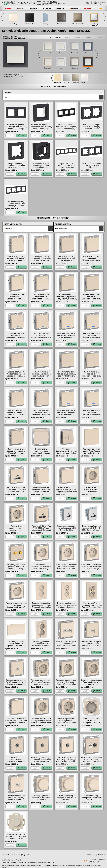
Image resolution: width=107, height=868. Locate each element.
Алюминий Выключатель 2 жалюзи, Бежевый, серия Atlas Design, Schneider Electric (66, 453)
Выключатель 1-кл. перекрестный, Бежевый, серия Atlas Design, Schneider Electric (16, 299)
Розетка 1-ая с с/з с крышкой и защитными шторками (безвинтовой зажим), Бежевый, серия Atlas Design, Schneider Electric (66, 492)
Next (105, 18)
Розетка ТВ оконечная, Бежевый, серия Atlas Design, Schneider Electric (41, 760)
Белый (61, 53)
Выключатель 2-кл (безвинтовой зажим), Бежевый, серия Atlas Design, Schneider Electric (16, 376)
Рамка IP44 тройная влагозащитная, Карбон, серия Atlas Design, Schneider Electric (66, 128)
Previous (2, 18)
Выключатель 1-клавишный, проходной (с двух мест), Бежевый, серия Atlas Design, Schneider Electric (66, 299)
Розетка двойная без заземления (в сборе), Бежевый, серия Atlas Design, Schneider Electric (41, 607)
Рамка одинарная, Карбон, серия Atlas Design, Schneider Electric (16, 166)
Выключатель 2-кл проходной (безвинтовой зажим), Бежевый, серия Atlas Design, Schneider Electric (91, 377)
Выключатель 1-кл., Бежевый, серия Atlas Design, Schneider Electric (41, 259)
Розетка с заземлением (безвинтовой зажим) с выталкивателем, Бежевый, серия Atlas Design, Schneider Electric (41, 685)
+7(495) (26, 3)
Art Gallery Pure (29, 24)
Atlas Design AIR (78, 24)
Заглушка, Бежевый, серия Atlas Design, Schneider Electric (91, 451)
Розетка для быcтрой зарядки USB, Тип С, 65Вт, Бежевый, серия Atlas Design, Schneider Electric (91, 530)
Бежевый (48, 53)
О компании (90, 855)
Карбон (88, 68)
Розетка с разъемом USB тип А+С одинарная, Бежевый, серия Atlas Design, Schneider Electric (92, 723)
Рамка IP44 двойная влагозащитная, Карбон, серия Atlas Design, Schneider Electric (16, 128)
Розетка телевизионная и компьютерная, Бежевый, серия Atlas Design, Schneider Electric (91, 761)
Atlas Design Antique (94, 25)
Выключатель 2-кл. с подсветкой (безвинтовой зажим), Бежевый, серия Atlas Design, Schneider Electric (91, 415)
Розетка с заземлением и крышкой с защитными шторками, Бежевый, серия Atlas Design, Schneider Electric (16, 723)
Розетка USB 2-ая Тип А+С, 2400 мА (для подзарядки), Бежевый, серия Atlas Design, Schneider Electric (41, 530)
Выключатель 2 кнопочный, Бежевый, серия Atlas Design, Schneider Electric (41, 375)
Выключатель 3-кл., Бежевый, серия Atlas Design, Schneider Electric (16, 452)
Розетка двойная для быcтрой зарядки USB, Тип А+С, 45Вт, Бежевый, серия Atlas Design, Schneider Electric (66, 531)
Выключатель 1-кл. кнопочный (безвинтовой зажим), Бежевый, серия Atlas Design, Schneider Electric (91, 261)
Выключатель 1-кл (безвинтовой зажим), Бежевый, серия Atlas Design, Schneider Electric (16, 260)
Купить (21, 135)
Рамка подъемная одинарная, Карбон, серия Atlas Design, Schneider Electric (41, 166)
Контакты (54, 2)
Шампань (75, 68)
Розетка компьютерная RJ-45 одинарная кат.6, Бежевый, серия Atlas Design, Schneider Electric (16, 684)
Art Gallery (13, 24)
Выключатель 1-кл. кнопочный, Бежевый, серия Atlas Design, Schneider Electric (66, 259)
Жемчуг (61, 68)
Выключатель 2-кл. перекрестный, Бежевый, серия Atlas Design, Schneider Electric (41, 414)
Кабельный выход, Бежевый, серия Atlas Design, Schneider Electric (41, 490)
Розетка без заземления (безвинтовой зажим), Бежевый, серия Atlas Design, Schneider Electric (66, 569)
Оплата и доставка (57, 4)
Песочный (48, 68)
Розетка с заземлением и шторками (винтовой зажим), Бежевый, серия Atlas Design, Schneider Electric (41, 723)
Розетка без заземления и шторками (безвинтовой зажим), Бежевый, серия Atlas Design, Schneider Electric (16, 608)
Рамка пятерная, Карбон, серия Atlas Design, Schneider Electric (66, 166)
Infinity (46, 24)
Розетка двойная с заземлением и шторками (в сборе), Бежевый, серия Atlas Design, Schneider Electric (41, 647)
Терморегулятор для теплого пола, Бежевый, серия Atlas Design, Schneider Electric (16, 837)
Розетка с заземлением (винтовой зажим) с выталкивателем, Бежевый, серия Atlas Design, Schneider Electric (92, 685)
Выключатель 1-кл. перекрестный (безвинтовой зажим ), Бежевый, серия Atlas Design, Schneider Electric (41, 300)
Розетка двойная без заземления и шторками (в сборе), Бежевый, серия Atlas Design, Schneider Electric (66, 607)
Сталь (66, 82)
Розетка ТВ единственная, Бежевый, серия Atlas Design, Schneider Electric (16, 761)
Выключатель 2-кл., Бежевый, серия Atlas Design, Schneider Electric (16, 413)
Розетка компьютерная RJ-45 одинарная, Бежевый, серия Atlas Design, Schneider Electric (92, 646)
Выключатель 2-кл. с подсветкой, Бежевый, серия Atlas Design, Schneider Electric (66, 413)
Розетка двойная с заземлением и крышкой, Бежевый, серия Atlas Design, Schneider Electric (16, 646)
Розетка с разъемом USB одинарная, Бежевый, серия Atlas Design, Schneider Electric (66, 723)
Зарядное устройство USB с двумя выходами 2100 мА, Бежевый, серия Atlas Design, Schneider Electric (16, 491)
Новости (102, 855)
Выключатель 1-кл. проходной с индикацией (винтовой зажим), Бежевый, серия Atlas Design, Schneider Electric (41, 338)
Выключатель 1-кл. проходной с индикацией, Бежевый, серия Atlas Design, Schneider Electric (16, 337)
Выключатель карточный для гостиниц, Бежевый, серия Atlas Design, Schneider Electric (41, 453)
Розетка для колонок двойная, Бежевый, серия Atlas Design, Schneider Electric (16, 568)
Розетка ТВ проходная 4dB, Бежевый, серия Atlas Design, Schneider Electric (66, 760)
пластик (58, 37)
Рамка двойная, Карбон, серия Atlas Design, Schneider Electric (92, 127)
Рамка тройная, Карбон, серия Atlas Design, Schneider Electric (91, 165)
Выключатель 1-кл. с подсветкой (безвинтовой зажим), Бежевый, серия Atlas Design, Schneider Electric (91, 338)
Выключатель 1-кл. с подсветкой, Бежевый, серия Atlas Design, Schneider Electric (66, 336)
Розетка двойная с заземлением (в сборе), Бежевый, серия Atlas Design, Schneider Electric (91, 607)
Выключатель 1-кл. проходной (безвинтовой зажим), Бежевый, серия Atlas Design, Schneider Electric (91, 300)
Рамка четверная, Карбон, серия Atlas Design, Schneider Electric (16, 205)
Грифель (88, 53)
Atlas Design (62, 24)
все (51, 37)
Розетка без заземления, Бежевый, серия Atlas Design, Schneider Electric (41, 568)
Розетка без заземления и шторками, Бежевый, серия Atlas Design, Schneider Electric (91, 568)
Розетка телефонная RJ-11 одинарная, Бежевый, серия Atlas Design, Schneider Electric (16, 800)
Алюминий (75, 53)
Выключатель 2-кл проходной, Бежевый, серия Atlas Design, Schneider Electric (66, 375)
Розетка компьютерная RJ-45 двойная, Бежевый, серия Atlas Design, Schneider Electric (66, 646)
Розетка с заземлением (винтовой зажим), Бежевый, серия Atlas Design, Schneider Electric (66, 684)
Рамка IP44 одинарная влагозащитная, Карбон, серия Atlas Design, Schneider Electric (41, 128)
